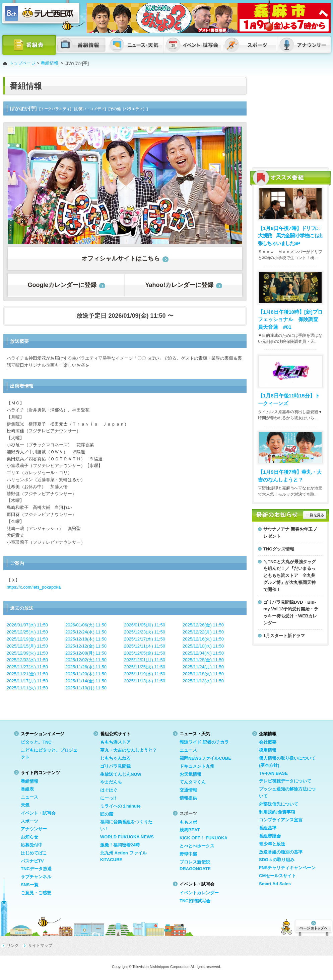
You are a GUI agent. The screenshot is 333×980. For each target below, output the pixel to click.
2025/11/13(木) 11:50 (145, 681)
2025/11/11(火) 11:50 (27, 688)
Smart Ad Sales (275, 884)
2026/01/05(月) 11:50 (145, 625)
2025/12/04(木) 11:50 (203, 653)
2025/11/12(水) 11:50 (203, 681)
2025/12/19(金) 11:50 (27, 639)
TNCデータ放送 (36, 869)
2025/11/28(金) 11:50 (203, 660)
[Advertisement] (290, 119)
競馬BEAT (190, 830)
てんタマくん (193, 782)
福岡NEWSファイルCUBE (205, 758)
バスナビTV (32, 861)
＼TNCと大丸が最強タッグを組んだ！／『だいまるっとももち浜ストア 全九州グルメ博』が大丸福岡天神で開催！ (290, 576)
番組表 (27, 789)
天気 (25, 805)
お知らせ (29, 837)
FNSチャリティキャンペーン (287, 868)
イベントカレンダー (199, 893)
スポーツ (29, 821)
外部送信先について (279, 804)
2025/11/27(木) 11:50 (27, 667)
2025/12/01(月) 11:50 (145, 660)
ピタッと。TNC (36, 742)
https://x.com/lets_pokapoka (34, 587)
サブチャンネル (36, 877)
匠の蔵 (107, 814)
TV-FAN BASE (273, 773)
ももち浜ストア (115, 742)
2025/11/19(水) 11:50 (145, 674)
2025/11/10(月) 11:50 (86, 688)
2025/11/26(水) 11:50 (86, 667)
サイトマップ (40, 946)
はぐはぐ (109, 790)
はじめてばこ (34, 853)
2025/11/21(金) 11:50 (27, 674)
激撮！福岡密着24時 (120, 845)
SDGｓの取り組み (277, 860)
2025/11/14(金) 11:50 (86, 681)
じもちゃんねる (115, 758)
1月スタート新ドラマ (284, 636)
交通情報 (188, 790)
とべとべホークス (197, 846)
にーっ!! (108, 798)
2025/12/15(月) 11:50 (27, 646)
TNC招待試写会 (195, 901)
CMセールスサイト (278, 876)
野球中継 (188, 854)
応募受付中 (32, 845)
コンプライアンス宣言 (281, 820)
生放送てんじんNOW (121, 774)
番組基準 (268, 828)
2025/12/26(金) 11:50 (203, 625)
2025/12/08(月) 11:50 (86, 653)
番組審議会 (270, 836)
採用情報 (268, 750)
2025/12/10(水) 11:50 (203, 646)
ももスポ (188, 822)
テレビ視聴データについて (285, 781)
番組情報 (50, 63)
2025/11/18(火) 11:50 (203, 674)
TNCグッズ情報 (279, 549)
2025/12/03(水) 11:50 (27, 660)
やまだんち (111, 782)
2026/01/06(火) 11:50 (86, 625)
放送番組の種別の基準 (281, 852)
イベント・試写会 (38, 813)
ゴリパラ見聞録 (115, 766)
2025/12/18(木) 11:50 (86, 639)
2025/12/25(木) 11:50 (27, 632)
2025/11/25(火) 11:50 (145, 667)
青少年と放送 (272, 844)
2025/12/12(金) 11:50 (86, 646)
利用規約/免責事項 (277, 812)
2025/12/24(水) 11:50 (86, 632)
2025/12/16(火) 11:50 (203, 639)
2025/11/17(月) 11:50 (27, 681)
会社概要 (268, 742)
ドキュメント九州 (197, 766)
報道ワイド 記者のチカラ (204, 742)
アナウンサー (34, 829)
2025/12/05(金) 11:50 (145, 653)
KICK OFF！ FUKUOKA (204, 838)
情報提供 (188, 798)
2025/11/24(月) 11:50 (203, 667)
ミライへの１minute (120, 806)
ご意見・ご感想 (36, 893)
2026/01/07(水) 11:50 (27, 625)
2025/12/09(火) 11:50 (27, 653)
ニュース (29, 797)
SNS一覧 (30, 885)
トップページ (22, 63)
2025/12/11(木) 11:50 (145, 646)
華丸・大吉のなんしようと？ (128, 750)
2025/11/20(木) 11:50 (86, 674)
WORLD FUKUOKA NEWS (127, 837)
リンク (13, 946)
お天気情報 (190, 774)
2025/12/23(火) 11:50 (145, 632)
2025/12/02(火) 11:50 (86, 660)
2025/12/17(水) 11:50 (145, 639)
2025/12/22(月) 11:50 (203, 632)
